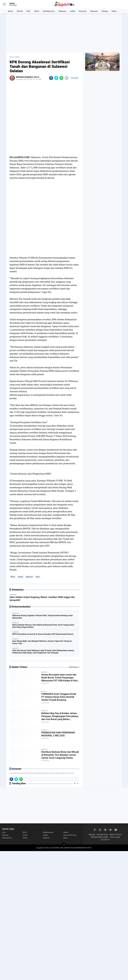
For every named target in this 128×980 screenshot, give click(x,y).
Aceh (45, 691)
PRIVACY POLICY (116, 835)
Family (25, 835)
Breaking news (49, 11)
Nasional (46, 838)
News (38, 577)
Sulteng (105, 11)
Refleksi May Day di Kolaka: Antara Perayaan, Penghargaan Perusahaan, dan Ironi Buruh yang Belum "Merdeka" (60, 716)
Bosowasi (83, 11)
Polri (29, 11)
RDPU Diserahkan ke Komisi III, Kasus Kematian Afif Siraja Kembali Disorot (43, 634)
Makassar (62, 11)
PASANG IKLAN (102, 835)
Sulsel (37, 11)
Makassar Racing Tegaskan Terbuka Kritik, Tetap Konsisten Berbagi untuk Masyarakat (42, 617)
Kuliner (25, 838)
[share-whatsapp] (61, 78)
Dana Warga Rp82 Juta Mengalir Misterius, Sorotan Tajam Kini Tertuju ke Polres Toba (42, 642)
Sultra (114, 11)
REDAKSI (92, 835)
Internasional (7, 838)
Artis (4, 832)
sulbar (73, 11)
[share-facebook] (51, 78)
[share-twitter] (56, 78)
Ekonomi (94, 11)
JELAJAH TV (105, 840)
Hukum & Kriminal (70, 835)
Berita (10, 11)
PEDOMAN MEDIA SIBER (99, 837)
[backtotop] (64, 845)
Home (12, 57)
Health (45, 835)
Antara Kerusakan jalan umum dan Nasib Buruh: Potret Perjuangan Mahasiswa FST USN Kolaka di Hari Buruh (59, 678)
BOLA (25, 832)
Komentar (75, 78)
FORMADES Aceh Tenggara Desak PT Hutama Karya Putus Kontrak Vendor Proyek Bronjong (59, 697)
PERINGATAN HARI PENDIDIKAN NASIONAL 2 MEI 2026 (58, 734)
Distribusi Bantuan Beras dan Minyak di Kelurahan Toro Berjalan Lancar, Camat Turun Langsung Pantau (60, 755)
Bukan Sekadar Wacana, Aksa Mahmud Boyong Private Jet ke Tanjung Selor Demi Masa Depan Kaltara (43, 626)
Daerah (20, 11)
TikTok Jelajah (115, 837)
